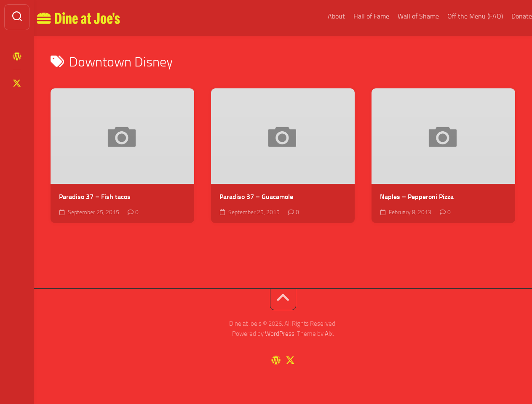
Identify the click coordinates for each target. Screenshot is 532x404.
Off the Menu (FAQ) (458, 16)
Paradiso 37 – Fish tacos (95, 197)
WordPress (280, 334)
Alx (329, 334)
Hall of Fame (354, 16)
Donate (505, 16)
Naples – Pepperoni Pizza (417, 197)
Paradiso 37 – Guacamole (256, 197)
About (319, 16)
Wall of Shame (401, 16)
